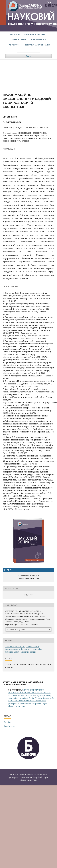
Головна (15, 34)
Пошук (28, 56)
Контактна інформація (37, 45)
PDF (9, 570)
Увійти (50, 2)
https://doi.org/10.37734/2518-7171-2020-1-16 (28, 128)
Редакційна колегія (34, 34)
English (8, 722)
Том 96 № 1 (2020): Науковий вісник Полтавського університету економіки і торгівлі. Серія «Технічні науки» (24, 649)
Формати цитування (16, 629)
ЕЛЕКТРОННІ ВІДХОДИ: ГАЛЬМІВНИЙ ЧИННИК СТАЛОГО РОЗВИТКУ (29, 691)
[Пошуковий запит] (28, 51)
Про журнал (37, 39)
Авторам (14, 45)
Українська (9, 726)
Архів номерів (19, 39)
